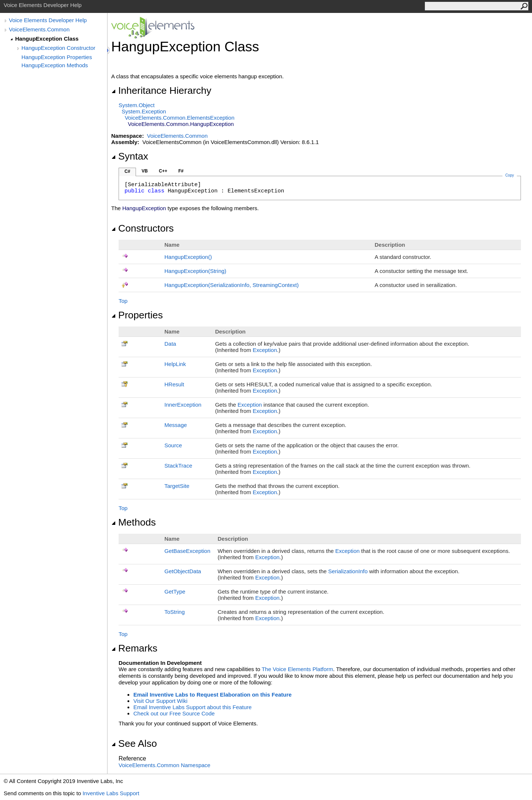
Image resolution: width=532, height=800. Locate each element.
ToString (175, 612)
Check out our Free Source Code (174, 713)
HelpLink (175, 364)
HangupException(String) (195, 271)
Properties (137, 315)
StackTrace (178, 466)
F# (181, 171)
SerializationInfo (348, 571)
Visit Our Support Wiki (160, 701)
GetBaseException (187, 551)
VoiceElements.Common (39, 29)
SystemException (144, 111)
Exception (265, 350)
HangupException (188, 257)
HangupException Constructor (58, 48)
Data (170, 344)
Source (173, 445)
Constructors (142, 228)
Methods (134, 522)
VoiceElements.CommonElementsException (180, 118)
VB (145, 171)
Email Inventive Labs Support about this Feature (192, 707)
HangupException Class (47, 39)
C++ (163, 171)
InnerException (183, 405)
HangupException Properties (57, 57)
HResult (174, 384)
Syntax (130, 156)
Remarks (134, 648)
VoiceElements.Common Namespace (164, 765)
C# (127, 171)
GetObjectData (183, 571)
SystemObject (137, 105)
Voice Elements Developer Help (48, 20)
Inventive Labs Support (111, 793)
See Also (134, 743)
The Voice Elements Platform (297, 669)
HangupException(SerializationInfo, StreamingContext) (232, 285)
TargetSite (177, 486)
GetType (175, 592)
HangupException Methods (55, 65)
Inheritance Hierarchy (161, 90)
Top (123, 301)
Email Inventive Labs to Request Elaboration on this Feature (212, 695)
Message (176, 425)
